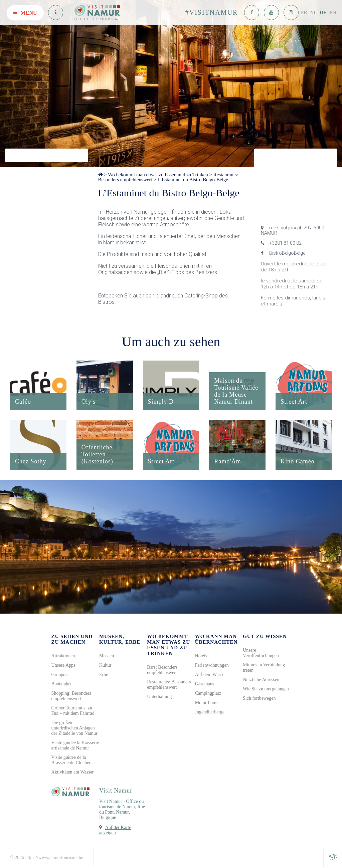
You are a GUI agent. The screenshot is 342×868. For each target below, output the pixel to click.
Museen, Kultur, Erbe (120, 640)
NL (313, 12)
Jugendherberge (210, 713)
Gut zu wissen (265, 637)
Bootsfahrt (61, 685)
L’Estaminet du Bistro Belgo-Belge (193, 180)
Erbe (104, 675)
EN (333, 12)
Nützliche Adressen (261, 680)
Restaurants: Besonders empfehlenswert (169, 685)
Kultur (105, 666)
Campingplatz (208, 694)
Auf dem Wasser (211, 675)
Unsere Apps (63, 666)
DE (323, 12)
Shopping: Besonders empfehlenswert (71, 697)
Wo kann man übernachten (216, 640)
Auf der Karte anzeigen (115, 831)
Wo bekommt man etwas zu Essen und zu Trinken (158, 175)
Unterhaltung (159, 697)
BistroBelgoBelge (283, 253)
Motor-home (207, 703)
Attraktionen (63, 657)
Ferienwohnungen (212, 666)
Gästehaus (205, 685)
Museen (107, 657)
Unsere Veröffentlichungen (261, 654)
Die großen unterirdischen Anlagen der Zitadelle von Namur (74, 729)
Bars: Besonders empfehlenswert (162, 671)
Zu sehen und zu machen (72, 640)
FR (304, 12)
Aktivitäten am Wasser (73, 773)
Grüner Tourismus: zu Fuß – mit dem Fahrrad (73, 711)
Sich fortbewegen (259, 699)
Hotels (201, 657)
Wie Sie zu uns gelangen (266, 690)
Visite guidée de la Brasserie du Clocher (71, 761)
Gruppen (60, 675)
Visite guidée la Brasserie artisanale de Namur (75, 746)
